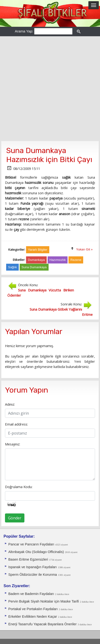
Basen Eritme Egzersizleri (28, 559)
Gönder (15, 518)
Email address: (16, 424)
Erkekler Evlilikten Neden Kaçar (33, 617)
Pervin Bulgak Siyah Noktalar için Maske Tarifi (44, 601)
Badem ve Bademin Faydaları (31, 594)
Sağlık (12, 267)
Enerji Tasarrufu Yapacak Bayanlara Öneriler (42, 624)
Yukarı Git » (84, 249)
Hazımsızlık (58, 260)
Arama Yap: (24, 31)
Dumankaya (36, 260)
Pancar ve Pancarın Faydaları (31, 544)
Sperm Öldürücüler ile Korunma (33, 575)
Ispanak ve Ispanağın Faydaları (33, 567)
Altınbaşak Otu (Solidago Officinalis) (36, 552)
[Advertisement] (50, 89)
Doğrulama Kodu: (19, 487)
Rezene (76, 260)
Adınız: (10, 404)
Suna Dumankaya (34, 267)
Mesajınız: (13, 444)
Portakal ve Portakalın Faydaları (33, 609)
